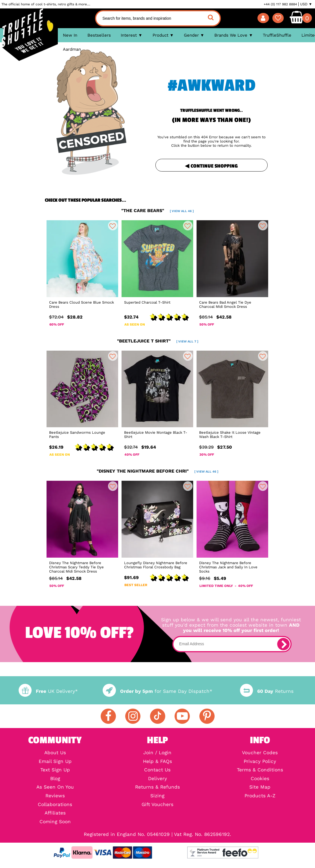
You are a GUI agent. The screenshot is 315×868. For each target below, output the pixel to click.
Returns (267, 691)
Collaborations (55, 805)
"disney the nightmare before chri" (157, 471)
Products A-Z (260, 796)
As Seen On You (55, 787)
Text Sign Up (55, 770)
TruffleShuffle (277, 35)
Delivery (157, 779)
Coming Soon (55, 822)
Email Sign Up (55, 762)
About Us (55, 753)
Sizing (157, 796)
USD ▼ (306, 4)
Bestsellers (99, 35)
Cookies (260, 779)
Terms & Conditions (260, 770)
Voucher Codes (260, 753)
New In (70, 35)
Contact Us (157, 770)
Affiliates (55, 813)
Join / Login (157, 753)
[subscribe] (283, 644)
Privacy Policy (260, 762)
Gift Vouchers (157, 805)
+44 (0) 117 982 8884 (280, 4)
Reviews (55, 796)
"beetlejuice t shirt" (158, 341)
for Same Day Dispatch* (157, 691)
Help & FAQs (157, 762)
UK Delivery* (48, 691)
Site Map (260, 787)
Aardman (72, 49)
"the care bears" (157, 211)
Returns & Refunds (157, 787)
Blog (55, 779)
